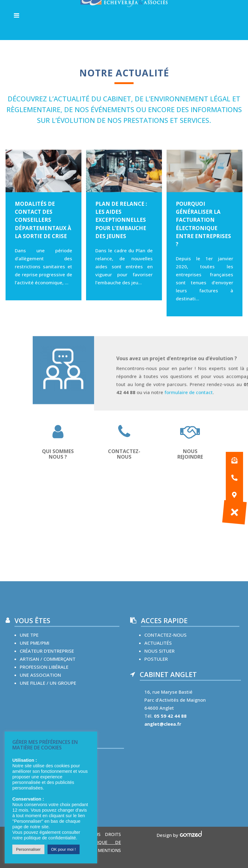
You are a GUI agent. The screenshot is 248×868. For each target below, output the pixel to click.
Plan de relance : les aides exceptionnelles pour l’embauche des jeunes (121, 220)
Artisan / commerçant (48, 659)
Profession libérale (44, 667)
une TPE (29, 635)
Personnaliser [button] (28, 849)
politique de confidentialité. (50, 838)
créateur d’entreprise (47, 651)
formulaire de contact (189, 406)
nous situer (159, 651)
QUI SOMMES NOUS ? (58, 454)
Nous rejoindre (190, 454)
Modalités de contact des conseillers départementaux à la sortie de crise (43, 220)
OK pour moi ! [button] (64, 849)
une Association (40, 675)
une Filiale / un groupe (48, 683)
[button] (234, 512)
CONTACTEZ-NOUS (124, 454)
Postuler (156, 659)
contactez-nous (165, 635)
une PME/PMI (35, 643)
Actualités (158, 643)
